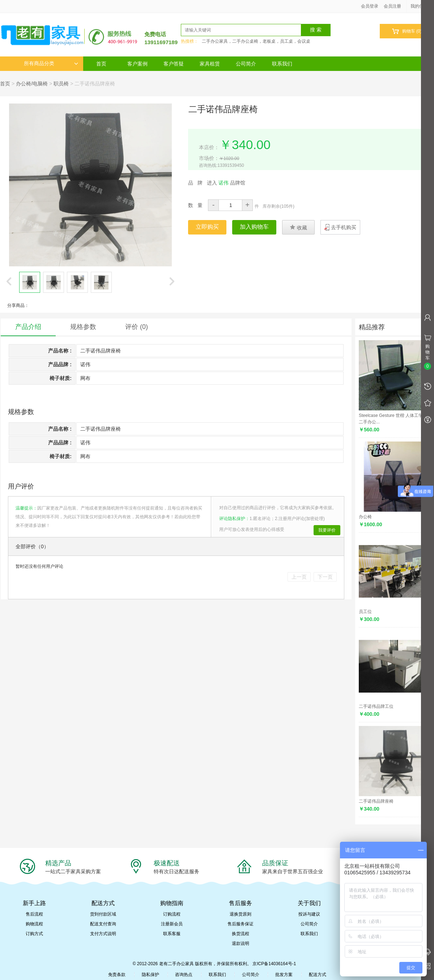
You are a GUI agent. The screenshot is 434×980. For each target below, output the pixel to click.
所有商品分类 (51, 64)
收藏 (298, 227)
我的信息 (422, 6)
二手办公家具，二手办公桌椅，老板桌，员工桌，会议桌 (256, 41)
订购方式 (34, 934)
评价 (137, 327)
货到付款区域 (103, 914)
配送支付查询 (103, 924)
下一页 (325, 577)
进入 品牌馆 (226, 183)
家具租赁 (210, 64)
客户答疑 (174, 64)
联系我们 (282, 64)
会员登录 (370, 6)
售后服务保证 (241, 924)
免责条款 (117, 975)
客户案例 (137, 64)
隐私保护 (150, 975)
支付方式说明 (103, 934)
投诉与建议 (309, 914)
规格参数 (83, 327)
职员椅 (61, 84)
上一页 (299, 577)
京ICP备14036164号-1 (274, 964)
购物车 (407, 31)
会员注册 (392, 6)
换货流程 (241, 934)
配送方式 (318, 975)
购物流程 (34, 924)
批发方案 (284, 975)
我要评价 (327, 530)
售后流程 (34, 914)
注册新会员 (172, 924)
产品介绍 (28, 327)
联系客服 (172, 934)
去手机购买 (344, 227)
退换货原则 (241, 914)
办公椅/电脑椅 (32, 84)
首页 (101, 64)
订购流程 (172, 914)
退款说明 (241, 943)
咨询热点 (184, 975)
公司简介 (246, 64)
